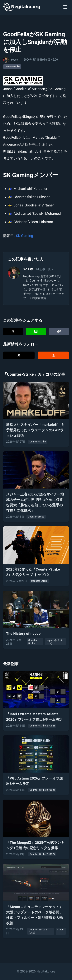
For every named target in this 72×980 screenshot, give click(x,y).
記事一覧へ (45, 269)
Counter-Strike (12, 67)
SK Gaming (24, 236)
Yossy (28, 269)
